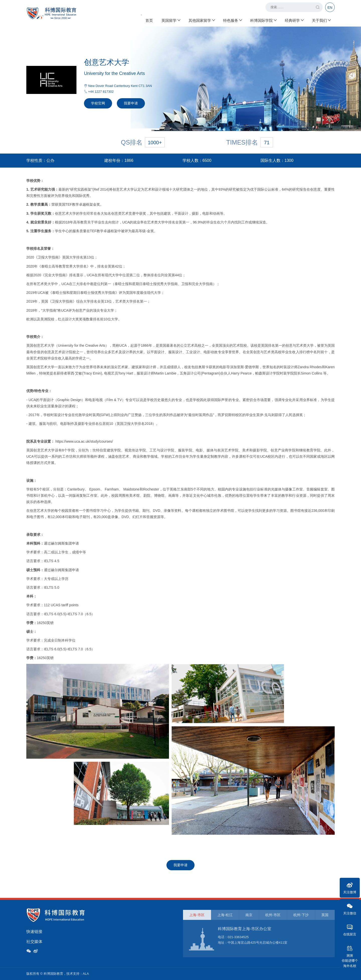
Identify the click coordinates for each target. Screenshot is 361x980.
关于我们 (321, 20)
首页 (149, 20)
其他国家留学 (202, 20)
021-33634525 (238, 937)
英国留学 (171, 20)
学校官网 (98, 103)
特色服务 (232, 20)
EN (330, 8)
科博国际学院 (263, 20)
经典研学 (294, 20)
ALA (86, 974)
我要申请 (131, 103)
